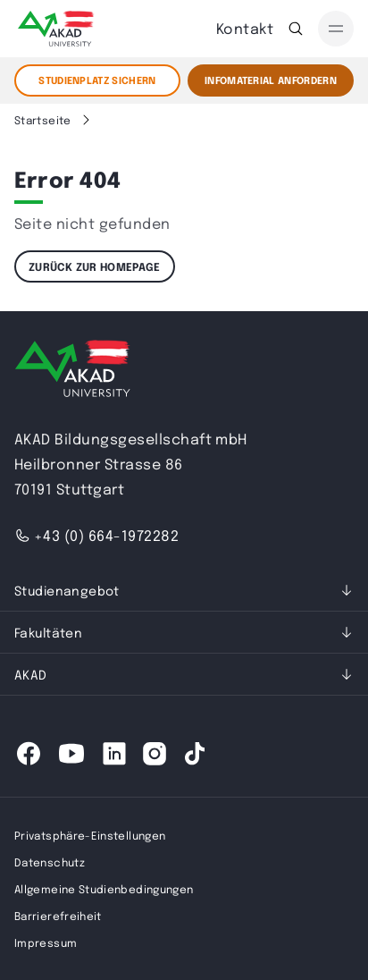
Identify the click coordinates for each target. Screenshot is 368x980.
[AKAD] (54, 29)
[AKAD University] (72, 372)
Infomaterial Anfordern (271, 80)
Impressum (46, 942)
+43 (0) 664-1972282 (96, 535)
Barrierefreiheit (58, 916)
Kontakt (245, 28)
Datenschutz (50, 862)
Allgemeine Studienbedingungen (104, 889)
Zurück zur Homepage (95, 266)
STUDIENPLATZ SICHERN (97, 80)
